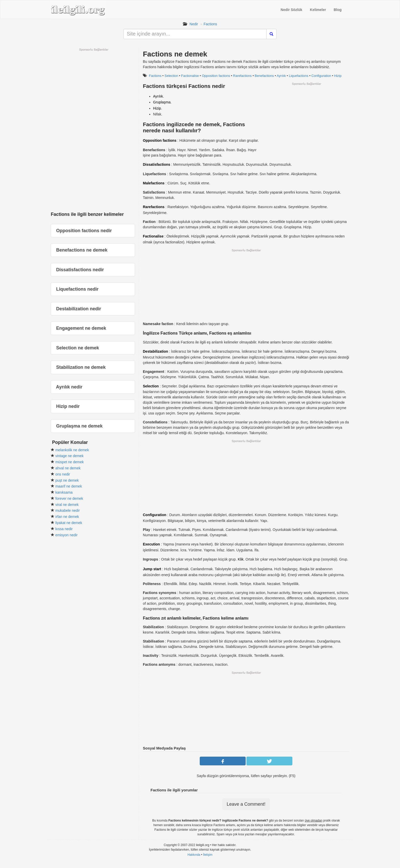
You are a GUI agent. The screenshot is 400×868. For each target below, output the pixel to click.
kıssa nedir (64, 529)
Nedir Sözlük (291, 10)
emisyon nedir (66, 535)
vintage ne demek (70, 456)
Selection (171, 76)
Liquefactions (299, 76)
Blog (338, 10)
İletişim (208, 855)
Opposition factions (216, 76)
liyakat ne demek (69, 523)
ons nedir (63, 474)
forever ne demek (69, 498)
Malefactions (154, 183)
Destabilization (155, 351)
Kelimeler (318, 10)
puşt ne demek (67, 480)
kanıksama (64, 492)
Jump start (152, 569)
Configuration (321, 76)
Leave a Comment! (246, 804)
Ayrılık (281, 76)
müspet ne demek (70, 462)
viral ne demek (67, 505)
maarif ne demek (69, 486)
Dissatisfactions (157, 164)
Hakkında (194, 855)
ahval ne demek (68, 468)
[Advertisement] (306, 122)
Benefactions (264, 76)
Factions (210, 24)
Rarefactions (242, 76)
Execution (151, 544)
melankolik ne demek (72, 450)
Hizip (338, 76)
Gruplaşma (162, 102)
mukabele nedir (68, 510)
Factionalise (190, 76)
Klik (241, 559)
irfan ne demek (67, 517)
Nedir (194, 24)
